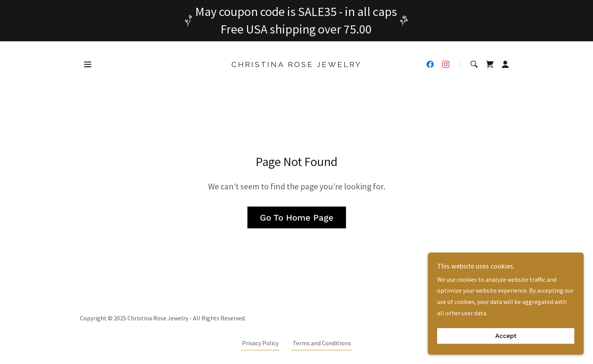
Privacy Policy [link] (260, 343)
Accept (506, 336)
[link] (297, 65)
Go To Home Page (297, 218)
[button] (88, 64)
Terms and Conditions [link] (322, 343)
